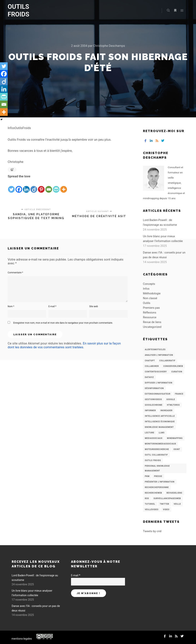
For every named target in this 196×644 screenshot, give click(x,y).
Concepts (149, 284)
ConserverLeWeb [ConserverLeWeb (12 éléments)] (173, 366)
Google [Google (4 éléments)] (171, 399)
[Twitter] (11, 186)
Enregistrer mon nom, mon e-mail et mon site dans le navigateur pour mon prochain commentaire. (63, 323)
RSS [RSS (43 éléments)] (147, 498)
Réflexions (150, 313)
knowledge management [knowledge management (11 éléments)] (159, 427)
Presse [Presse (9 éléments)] (158, 476)
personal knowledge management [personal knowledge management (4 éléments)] (157, 468)
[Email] (49, 186)
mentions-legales (22, 639)
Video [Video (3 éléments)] (166, 510)
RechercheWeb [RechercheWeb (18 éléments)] (154, 493)
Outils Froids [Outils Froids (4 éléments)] (153, 460)
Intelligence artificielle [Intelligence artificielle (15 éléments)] (160, 416)
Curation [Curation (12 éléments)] (177, 372)
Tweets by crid (152, 531)
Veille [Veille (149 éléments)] (177, 504)
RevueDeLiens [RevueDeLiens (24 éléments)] (174, 493)
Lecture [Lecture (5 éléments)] (150, 433)
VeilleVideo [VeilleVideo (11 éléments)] (152, 510)
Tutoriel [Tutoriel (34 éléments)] (150, 504)
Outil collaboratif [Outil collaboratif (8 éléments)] (156, 455)
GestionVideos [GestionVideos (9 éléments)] (153, 399)
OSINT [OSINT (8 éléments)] (177, 449)
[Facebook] (19, 186)
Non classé (150, 298)
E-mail (52, 306)
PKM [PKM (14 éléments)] (147, 476)
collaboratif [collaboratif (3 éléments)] (167, 361)
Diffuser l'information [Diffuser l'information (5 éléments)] (159, 383)
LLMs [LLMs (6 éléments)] (162, 433)
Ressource (150, 317)
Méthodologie (152, 293)
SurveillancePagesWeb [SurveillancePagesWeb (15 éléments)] (167, 498)
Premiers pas (151, 308)
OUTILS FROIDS (18, 10)
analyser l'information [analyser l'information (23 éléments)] (159, 355)
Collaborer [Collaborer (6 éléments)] (152, 366)
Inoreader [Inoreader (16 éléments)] (166, 411)
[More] (64, 186)
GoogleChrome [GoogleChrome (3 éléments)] (154, 405)
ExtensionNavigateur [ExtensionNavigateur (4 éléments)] (158, 394)
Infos (146, 289)
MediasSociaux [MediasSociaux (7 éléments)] (154, 438)
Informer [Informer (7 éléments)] (150, 411)
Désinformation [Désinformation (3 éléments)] (154, 388)
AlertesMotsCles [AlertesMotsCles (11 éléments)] (155, 350)
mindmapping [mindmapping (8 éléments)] (175, 438)
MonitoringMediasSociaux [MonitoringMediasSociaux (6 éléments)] (161, 444)
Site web (94, 306)
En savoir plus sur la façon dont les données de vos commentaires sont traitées (64, 345)
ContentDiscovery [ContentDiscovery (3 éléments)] (156, 372)
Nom (11, 306)
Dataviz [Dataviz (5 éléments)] (149, 377)
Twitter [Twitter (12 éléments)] (165, 504)
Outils (147, 303)
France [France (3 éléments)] (179, 394)
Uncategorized (152, 327)
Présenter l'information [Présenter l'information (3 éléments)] (160, 482)
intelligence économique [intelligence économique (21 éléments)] (160, 422)
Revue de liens (152, 322)
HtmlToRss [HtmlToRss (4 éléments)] (173, 405)
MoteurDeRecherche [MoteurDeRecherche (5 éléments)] (157, 449)
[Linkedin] (26, 186)
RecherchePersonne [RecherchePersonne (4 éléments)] (157, 487)
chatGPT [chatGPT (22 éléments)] (150, 361)
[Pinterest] (41, 186)
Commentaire (15, 273)
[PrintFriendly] (56, 186)
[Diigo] (34, 186)
